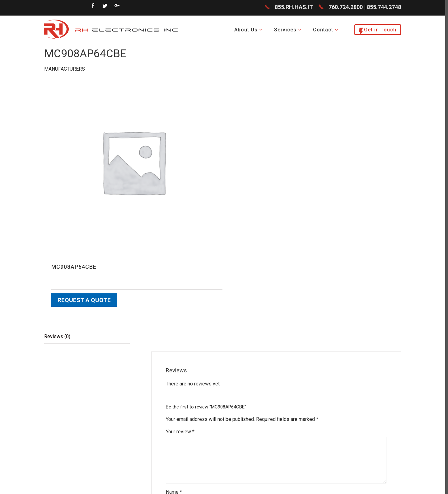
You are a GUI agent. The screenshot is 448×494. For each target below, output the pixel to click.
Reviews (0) (57, 337)
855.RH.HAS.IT (294, 8)
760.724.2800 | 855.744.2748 (365, 8)
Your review (180, 432)
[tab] (87, 337)
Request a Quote (84, 301)
